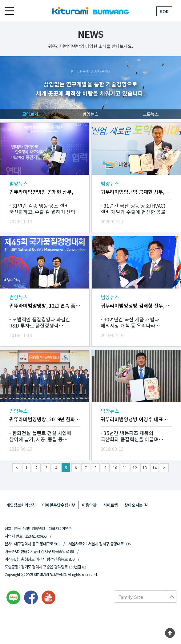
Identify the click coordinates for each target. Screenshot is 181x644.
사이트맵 (111, 505)
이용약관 (89, 505)
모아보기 (30, 114)
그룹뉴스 (151, 114)
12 (135, 467)
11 (125, 467)
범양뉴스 (90, 114)
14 (155, 467)
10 (115, 467)
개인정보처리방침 (21, 505)
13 (145, 467)
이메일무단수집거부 (59, 505)
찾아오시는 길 (136, 505)
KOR (164, 11)
